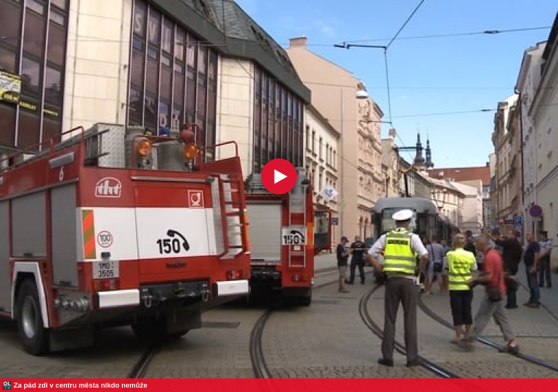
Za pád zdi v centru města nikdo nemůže (80, 385)
